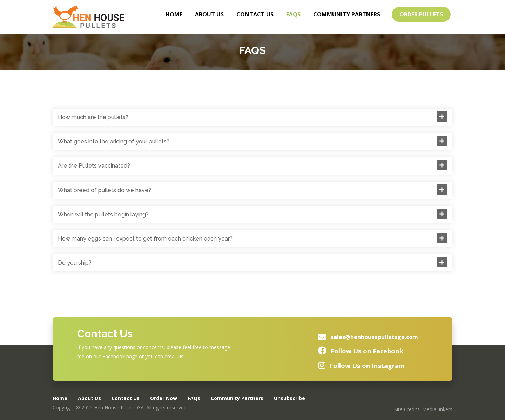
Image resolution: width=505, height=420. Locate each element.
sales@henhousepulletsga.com (374, 337)
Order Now (164, 398)
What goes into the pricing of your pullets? (114, 141)
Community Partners (347, 14)
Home (174, 14)
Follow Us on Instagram (367, 366)
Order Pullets (421, 14)
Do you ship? (75, 263)
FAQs (293, 14)
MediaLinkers (437, 409)
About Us (209, 14)
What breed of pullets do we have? (105, 190)
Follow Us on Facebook (367, 351)
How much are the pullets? (93, 117)
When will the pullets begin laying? (103, 214)
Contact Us (255, 14)
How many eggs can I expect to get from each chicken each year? (145, 239)
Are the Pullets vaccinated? (94, 166)
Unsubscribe (289, 398)
